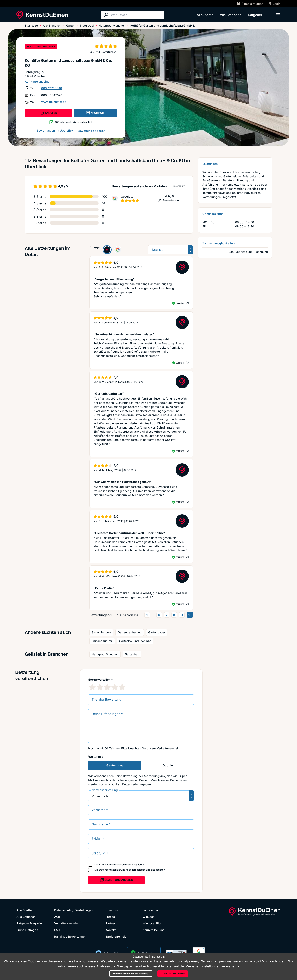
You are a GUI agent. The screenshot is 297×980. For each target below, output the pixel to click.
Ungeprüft (179, 186)
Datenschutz (63, 910)
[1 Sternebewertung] (92, 687)
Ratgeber (255, 15)
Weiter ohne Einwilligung (131, 974)
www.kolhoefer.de (54, 102)
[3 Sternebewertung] (107, 687)
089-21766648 (52, 88)
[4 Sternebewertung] (115, 687)
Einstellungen (84, 910)
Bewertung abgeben (91, 131)
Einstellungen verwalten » (219, 966)
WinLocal (149, 917)
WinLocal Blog (152, 923)
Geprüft (180, 303)
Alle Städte (205, 15)
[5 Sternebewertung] (122, 687)
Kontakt (111, 930)
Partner (110, 923)
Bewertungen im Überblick (55, 131)
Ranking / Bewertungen (70, 936)
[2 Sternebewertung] (100, 687)
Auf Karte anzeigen (38, 81)
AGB (102, 865)
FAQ (57, 930)
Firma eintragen (27, 930)
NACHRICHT (96, 113)
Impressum (150, 910)
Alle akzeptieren (173, 974)
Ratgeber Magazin (29, 923)
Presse (110, 917)
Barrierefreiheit (116, 936)
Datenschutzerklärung (112, 870)
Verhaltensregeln (168, 748)
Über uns (112, 910)
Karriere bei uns (153, 930)
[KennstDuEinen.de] (42, 15)
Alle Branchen (231, 15)
